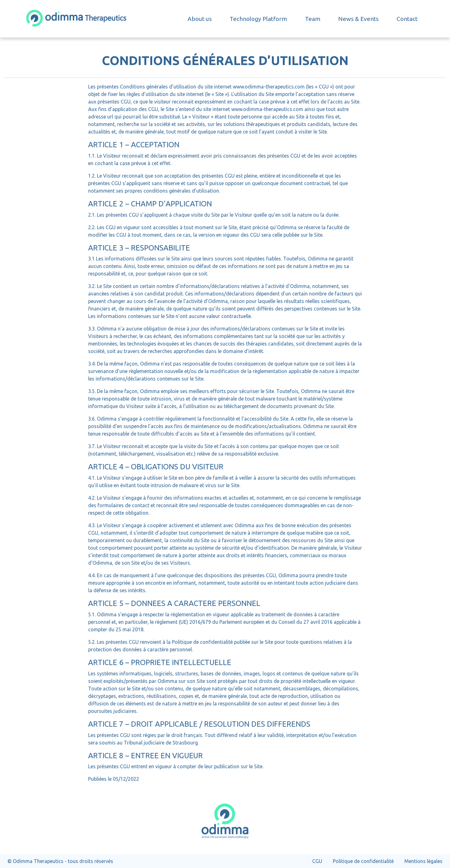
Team (313, 19)
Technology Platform (258, 19)
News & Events (358, 19)
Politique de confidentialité (363, 861)
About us (200, 19)
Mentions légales (423, 861)
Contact (407, 19)
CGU (317, 861)
